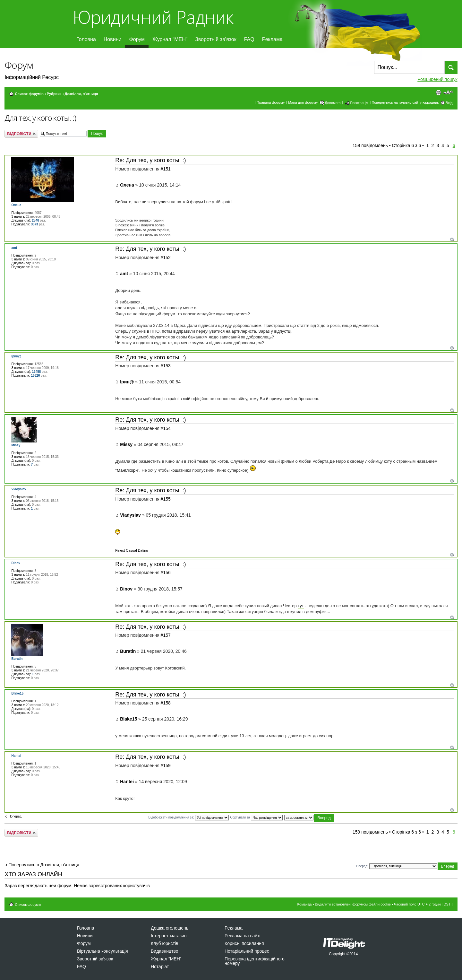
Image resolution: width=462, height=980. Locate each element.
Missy (126, 444)
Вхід (449, 103)
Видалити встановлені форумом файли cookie (353, 904)
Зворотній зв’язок (216, 39)
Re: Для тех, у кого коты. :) (150, 160)
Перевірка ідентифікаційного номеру (255, 961)
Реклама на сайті (243, 936)
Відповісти (21, 134)
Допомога (333, 103)
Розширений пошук (437, 79)
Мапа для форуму (303, 102)
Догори (452, 239)
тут (301, 606)
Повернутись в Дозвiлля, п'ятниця (44, 865)
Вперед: (362, 866)
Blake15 (128, 719)
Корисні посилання (244, 943)
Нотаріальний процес (247, 951)
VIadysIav (130, 515)
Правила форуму (271, 102)
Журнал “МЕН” (170, 39)
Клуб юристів (164, 943)
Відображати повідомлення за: (189, 817)
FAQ (249, 39)
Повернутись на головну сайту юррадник (405, 102)
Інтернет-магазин (169, 936)
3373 (34, 224)
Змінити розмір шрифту (448, 92)
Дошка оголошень (170, 928)
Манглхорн (127, 470)
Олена (127, 185)
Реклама (272, 39)
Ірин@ (127, 382)
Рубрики (54, 94)
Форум (137, 39)
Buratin (128, 651)
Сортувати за (257, 817)
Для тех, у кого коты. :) (40, 118)
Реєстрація (359, 103)
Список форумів (29, 94)
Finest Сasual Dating (132, 550)
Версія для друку (438, 92)
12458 (37, 372)
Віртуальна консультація (103, 951)
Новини (113, 39)
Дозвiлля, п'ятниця (81, 94)
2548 (36, 220)
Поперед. (15, 817)
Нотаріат (160, 967)
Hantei (127, 782)
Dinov (126, 589)
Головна (86, 39)
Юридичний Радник (153, 17)
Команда (305, 904)
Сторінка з (406, 145)
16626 (35, 376)
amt (124, 274)
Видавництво (165, 951)
